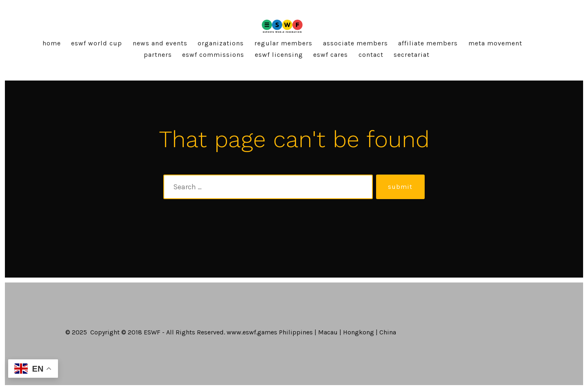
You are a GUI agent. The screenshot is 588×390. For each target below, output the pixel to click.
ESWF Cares (331, 55)
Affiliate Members (428, 43)
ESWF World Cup (97, 43)
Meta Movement (495, 43)
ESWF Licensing (279, 55)
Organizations (221, 43)
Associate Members (355, 43)
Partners (158, 55)
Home (52, 43)
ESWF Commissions (213, 55)
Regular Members (283, 43)
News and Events (160, 43)
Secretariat (412, 55)
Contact (371, 55)
